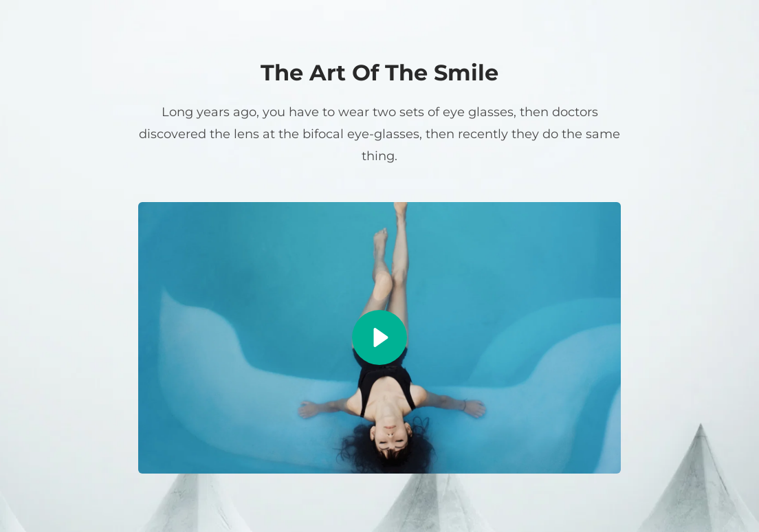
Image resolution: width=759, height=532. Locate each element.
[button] (379, 338)
